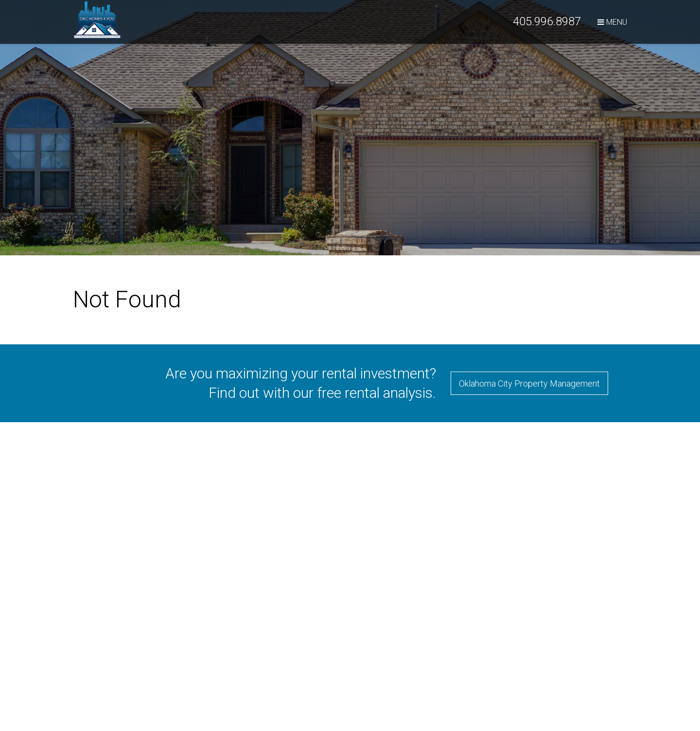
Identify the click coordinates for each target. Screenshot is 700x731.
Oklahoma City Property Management (529, 383)
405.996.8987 (547, 21)
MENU (612, 22)
